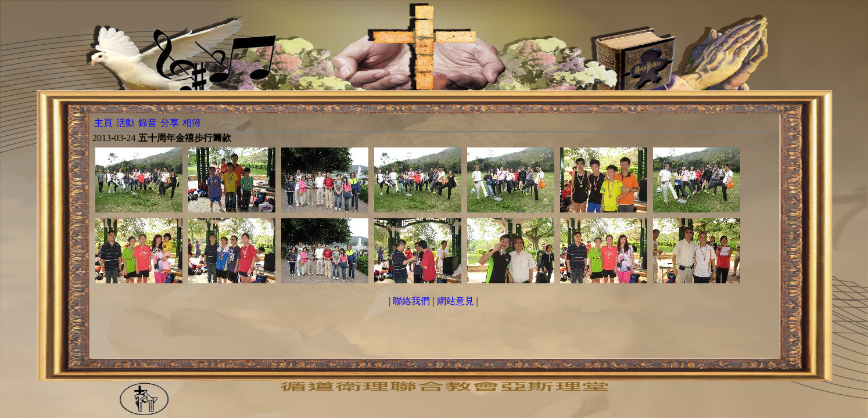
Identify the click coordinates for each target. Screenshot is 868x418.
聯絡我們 (411, 301)
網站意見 (455, 301)
